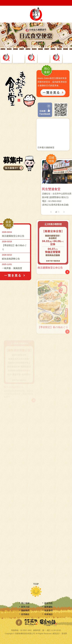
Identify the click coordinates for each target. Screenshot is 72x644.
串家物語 (48, 614)
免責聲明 (48, 610)
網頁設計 (56, 634)
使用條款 (25, 614)
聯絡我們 (25, 610)
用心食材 (25, 603)
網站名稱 (36, 14)
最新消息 (48, 603)
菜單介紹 (25, 607)
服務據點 (48, 607)
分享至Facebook (19, 622)
